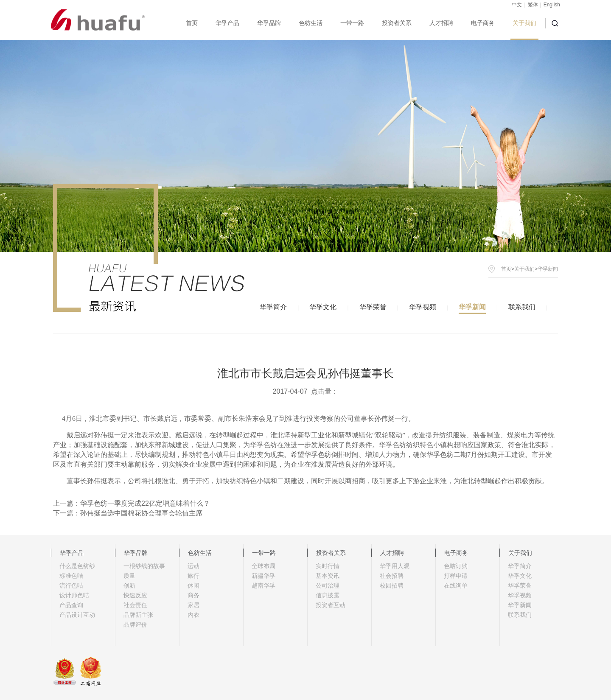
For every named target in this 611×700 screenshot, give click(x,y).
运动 (193, 566)
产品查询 (71, 605)
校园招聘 (392, 585)
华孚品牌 (269, 23)
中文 (517, 5)
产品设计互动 (77, 615)
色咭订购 (456, 566)
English (552, 5)
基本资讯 (328, 576)
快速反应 (135, 595)
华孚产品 (227, 23)
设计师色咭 (74, 595)
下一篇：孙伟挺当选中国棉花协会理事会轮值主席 (128, 513)
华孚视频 (423, 307)
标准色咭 (71, 576)
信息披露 (328, 595)
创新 (129, 585)
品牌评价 (135, 624)
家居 (193, 605)
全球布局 (263, 566)
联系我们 (522, 307)
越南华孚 (263, 585)
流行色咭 (71, 585)
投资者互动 (331, 605)
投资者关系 (397, 23)
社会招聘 (392, 576)
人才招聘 (441, 23)
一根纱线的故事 (144, 566)
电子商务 (483, 23)
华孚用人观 (395, 566)
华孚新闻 (472, 307)
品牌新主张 (138, 615)
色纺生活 (311, 23)
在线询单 (456, 585)
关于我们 (524, 23)
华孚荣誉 (373, 307)
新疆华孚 (263, 576)
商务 (193, 595)
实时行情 (328, 566)
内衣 (193, 615)
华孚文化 (323, 307)
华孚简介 (273, 307)
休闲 (193, 585)
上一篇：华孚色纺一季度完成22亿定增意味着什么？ (132, 503)
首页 (192, 23)
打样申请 (456, 576)
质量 (129, 576)
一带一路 (352, 23)
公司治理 (328, 585)
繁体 (533, 5)
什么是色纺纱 (77, 566)
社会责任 (135, 605)
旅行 (193, 576)
